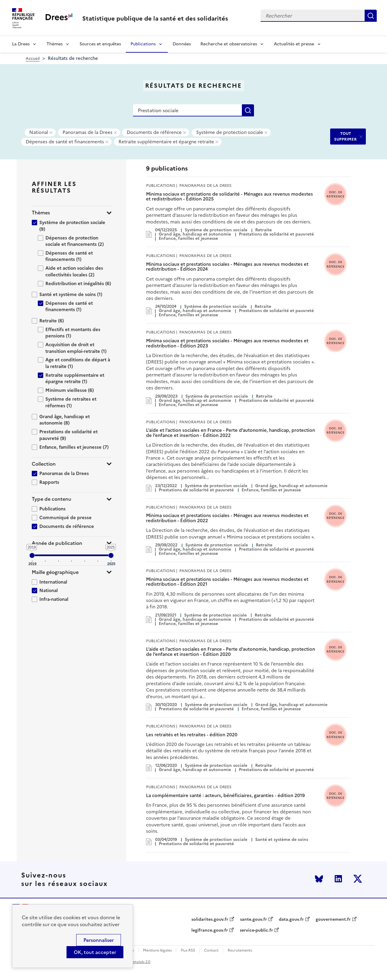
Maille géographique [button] (55, 572)
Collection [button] (44, 464)
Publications (143, 44)
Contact (211, 951)
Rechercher (371, 16)
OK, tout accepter (95, 952)
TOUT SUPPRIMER (345, 136)
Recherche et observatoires (229, 44)
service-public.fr (256, 930)
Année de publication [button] (57, 543)
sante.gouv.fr (254, 920)
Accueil (33, 59)
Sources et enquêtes (100, 44)
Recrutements (240, 951)
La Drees (21, 44)
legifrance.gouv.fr (210, 930)
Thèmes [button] (41, 213)
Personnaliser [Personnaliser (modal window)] (99, 940)
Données (182, 44)
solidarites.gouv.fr (210, 920)
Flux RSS (188, 951)
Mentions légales (157, 951)
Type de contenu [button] (52, 499)
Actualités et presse (294, 44)
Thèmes (55, 44)
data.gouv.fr (291, 920)
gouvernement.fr (333, 920)
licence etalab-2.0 (135, 962)
